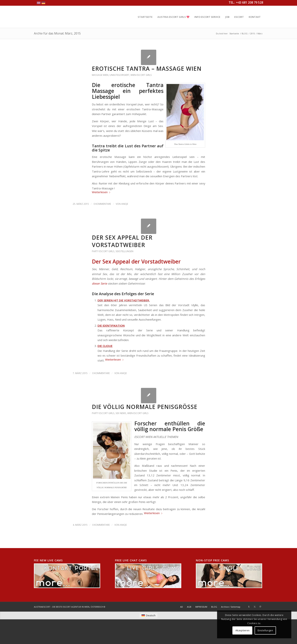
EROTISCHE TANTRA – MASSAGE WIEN (147, 69)
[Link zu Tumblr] (249, 607)
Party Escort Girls (103, 251)
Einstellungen (265, 630)
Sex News (121, 413)
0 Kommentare (102, 204)
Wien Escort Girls (141, 75)
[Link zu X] (255, 607)
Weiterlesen (101, 192)
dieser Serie (99, 283)
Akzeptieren (243, 630)
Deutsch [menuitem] (151, 615)
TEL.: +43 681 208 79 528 (246, 2)
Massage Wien (100, 75)
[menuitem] (145, 17)
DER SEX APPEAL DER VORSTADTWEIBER (122, 241)
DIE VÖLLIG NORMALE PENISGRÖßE (145, 407)
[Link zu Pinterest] (260, 607)
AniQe (125, 204)
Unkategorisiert (119, 75)
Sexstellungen (124, 251)
